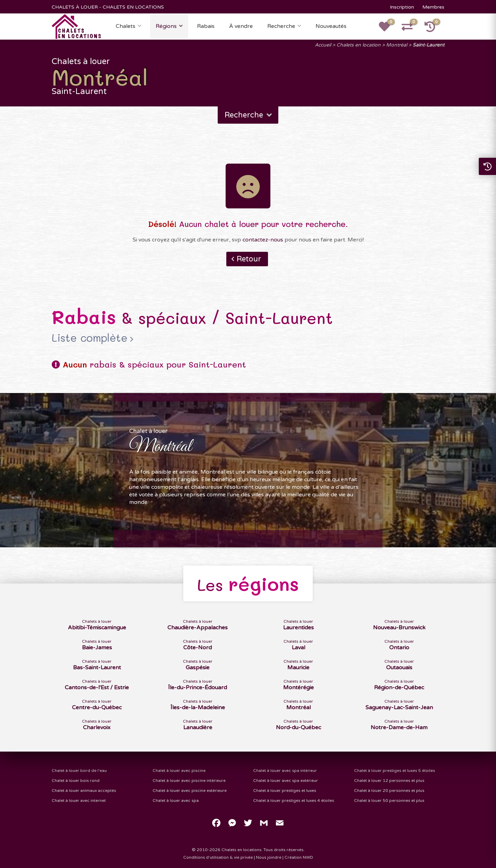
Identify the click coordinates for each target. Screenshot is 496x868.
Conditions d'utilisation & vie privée (218, 857)
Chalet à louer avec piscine (179, 771)
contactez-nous (263, 240)
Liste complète (90, 338)
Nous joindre (269, 857)
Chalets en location (359, 45)
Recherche (281, 26)
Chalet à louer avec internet (79, 800)
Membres (433, 7)
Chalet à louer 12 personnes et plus (389, 781)
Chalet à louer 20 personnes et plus (389, 790)
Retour (249, 259)
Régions (166, 26)
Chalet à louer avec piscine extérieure (190, 790)
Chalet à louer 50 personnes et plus (389, 800)
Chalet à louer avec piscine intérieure (189, 781)
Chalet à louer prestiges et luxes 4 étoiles (294, 800)
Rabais (206, 26)
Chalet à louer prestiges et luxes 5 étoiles (395, 771)
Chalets (126, 26)
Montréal (397, 45)
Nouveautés (331, 26)
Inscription (402, 7)
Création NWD (299, 857)
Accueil (323, 45)
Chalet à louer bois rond (76, 781)
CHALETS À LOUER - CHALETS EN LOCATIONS (108, 7)
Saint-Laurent (428, 45)
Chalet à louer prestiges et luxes (285, 790)
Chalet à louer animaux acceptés (84, 790)
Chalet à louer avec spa (176, 800)
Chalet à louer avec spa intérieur (285, 771)
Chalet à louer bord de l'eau (79, 771)
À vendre (241, 26)
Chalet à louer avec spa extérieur (286, 781)
